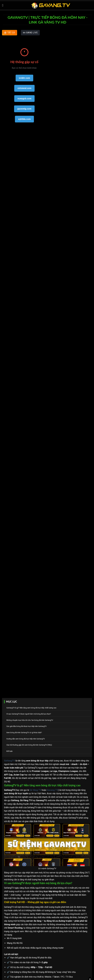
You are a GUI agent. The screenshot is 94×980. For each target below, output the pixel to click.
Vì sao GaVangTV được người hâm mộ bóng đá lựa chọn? (29, 714)
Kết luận (9, 751)
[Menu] (4, 5)
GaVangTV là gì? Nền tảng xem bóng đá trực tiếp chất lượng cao (31, 708)
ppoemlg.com (24, 109)
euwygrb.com (24, 99)
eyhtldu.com (24, 119)
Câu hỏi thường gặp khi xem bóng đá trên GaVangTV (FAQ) (29, 745)
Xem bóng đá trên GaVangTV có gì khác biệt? (24, 733)
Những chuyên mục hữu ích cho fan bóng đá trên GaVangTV (30, 720)
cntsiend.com (24, 88)
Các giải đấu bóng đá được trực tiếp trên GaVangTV (26, 726)
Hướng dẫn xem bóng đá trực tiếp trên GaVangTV (26, 739)
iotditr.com (24, 78)
